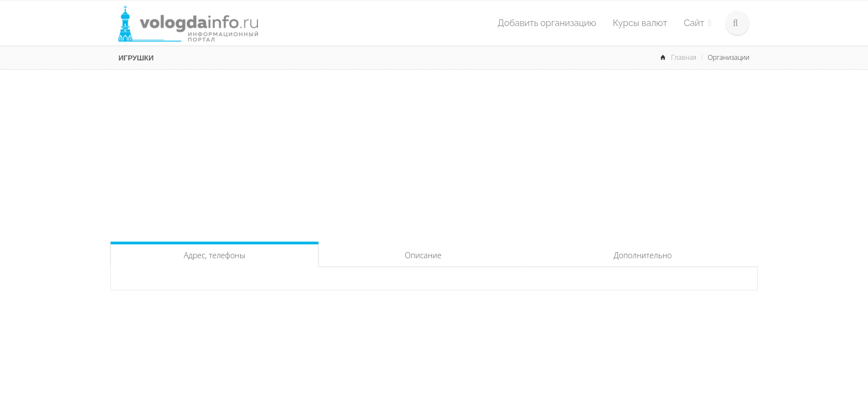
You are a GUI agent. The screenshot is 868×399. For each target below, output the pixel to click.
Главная (684, 57)
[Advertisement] (434, 153)
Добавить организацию (547, 23)
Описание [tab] (423, 255)
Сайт (697, 23)
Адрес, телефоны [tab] (215, 255)
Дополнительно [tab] (643, 255)
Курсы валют (640, 23)
